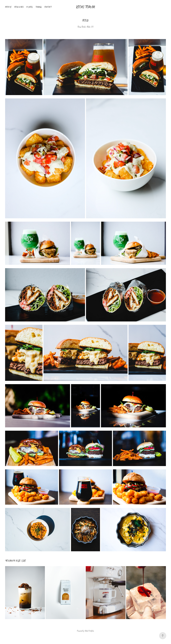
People (8, 7)
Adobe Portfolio (89, 631)
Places (30, 7)
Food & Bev (19, 7)
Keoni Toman (85, 7)
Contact (48, 7)
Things (39, 7)
